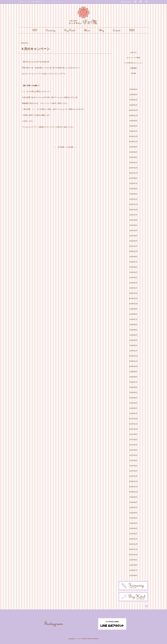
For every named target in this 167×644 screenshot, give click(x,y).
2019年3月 (133, 340)
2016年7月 (133, 508)
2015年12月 (133, 544)
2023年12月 (133, 136)
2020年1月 (133, 288)
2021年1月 (133, 246)
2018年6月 (133, 387)
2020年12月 (133, 251)
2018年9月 (133, 372)
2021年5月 (133, 225)
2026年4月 (133, 89)
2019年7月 (133, 319)
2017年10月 (133, 429)
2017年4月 (133, 460)
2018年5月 (133, 393)
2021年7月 (133, 215)
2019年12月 (133, 293)
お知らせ (133, 52)
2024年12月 (133, 110)
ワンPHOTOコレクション (133, 63)
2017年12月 (133, 419)
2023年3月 (133, 157)
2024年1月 (133, 131)
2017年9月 (133, 434)
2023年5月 (133, 152)
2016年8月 (133, 502)
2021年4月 (133, 230)
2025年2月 (133, 100)
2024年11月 (133, 115)
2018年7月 (133, 382)
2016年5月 (133, 518)
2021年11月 (133, 210)
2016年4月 (133, 523)
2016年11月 (133, 487)
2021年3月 (133, 236)
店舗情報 (133, 68)
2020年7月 (133, 262)
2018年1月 (133, 413)
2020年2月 (133, 283)
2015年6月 (133, 575)
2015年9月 (133, 560)
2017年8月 (133, 440)
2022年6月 (133, 189)
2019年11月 (133, 298)
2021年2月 (133, 241)
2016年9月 (133, 497)
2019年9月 (133, 309)
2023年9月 (133, 147)
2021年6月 (133, 220)
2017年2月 (133, 471)
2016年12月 (133, 481)
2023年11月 (133, 142)
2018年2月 (133, 408)
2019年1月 (133, 351)
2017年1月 (133, 476)
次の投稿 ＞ (72, 147)
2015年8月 (133, 565)
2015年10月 (133, 555)
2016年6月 (133, 513)
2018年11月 (133, 361)
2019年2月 (133, 345)
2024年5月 (133, 126)
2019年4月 (133, 335)
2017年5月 (133, 455)
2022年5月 (133, 194)
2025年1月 (133, 105)
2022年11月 (133, 173)
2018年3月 (133, 403)
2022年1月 (133, 199)
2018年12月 (133, 356)
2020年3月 (133, 278)
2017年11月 (133, 424)
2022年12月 (133, 168)
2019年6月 (133, 325)
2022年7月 (133, 183)
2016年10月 (133, 492)
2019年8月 (133, 314)
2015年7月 (133, 570)
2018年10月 (133, 366)
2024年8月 (133, 121)
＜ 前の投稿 (59, 147)
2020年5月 (133, 267)
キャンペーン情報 (133, 58)
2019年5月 (133, 330)
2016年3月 (133, 528)
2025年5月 (133, 95)
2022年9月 (133, 178)
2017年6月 (133, 450)
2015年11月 (133, 549)
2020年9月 (133, 257)
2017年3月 (133, 466)
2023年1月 (133, 163)
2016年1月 (133, 539)
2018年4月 (133, 398)
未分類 (133, 73)
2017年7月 (133, 445)
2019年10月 (133, 304)
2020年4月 (133, 272)
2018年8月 (133, 377)
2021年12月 (133, 204)
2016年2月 (133, 534)
